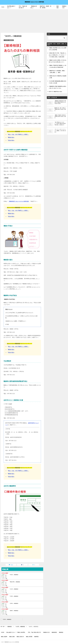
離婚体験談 (54, 632)
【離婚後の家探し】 (34, 7)
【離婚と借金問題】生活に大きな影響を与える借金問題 (58, 49)
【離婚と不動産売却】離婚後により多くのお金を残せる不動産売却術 (58, 66)
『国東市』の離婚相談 (14, 611)
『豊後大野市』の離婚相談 (15, 582)
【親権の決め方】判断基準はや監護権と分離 (58, 77)
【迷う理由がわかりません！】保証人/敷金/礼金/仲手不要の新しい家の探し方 (60, 124)
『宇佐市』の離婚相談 (14, 575)
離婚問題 (36, 637)
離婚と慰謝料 (4, 637)
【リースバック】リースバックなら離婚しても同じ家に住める (60, 131)
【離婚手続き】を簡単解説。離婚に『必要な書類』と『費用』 (57, 72)
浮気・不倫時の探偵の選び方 (23, 7)
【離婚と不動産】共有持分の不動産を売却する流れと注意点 (60, 116)
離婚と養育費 (29, 637)
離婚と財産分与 (20, 637)
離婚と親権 (12, 637)
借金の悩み (11, 140)
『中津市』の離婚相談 (14, 596)
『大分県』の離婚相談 (9, 40)
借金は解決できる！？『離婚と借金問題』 (16, 632)
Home (3, 7)
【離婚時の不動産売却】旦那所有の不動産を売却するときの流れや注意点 (60, 102)
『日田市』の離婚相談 (14, 603)
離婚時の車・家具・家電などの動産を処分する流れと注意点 (60, 109)
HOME (3, 632)
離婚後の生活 (64, 7)
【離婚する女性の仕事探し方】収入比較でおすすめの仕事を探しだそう (58, 61)
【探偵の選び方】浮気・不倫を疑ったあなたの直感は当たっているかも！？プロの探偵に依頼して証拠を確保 (58, 55)
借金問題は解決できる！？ (11, 7)
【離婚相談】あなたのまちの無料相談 (34, 2)
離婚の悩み (11, 137)
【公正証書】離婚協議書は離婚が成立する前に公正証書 (58, 82)
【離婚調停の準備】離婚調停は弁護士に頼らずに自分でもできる (58, 87)
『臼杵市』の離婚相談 (7, 619)
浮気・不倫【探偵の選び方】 (35, 632)
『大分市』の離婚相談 (14, 589)
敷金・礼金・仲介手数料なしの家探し (18, 134)
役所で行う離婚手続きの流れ (56, 92)
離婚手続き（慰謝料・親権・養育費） (46, 7)
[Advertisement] (34, 20)
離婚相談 (58, 7)
